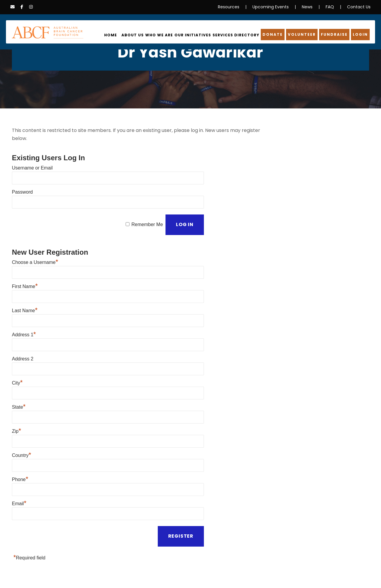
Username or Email (32, 160)
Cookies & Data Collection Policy (124, 572)
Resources (237, 7)
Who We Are (168, 35)
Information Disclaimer (66, 572)
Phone (20, 446)
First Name (25, 270)
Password (22, 182)
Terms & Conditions (179, 572)
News (310, 7)
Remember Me (147, 211)
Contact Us (360, 7)
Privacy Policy (26, 572)
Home (121, 35)
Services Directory (241, 35)
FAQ (333, 7)
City (17, 358)
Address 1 (24, 314)
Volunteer (304, 35)
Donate (276, 35)
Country (22, 424)
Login (361, 35)
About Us (142, 35)
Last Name (25, 292)
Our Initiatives (200, 35)
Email (19, 468)
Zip (17, 402)
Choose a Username (35, 248)
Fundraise (335, 35)
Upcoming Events (276, 7)
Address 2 (23, 336)
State (19, 380)
